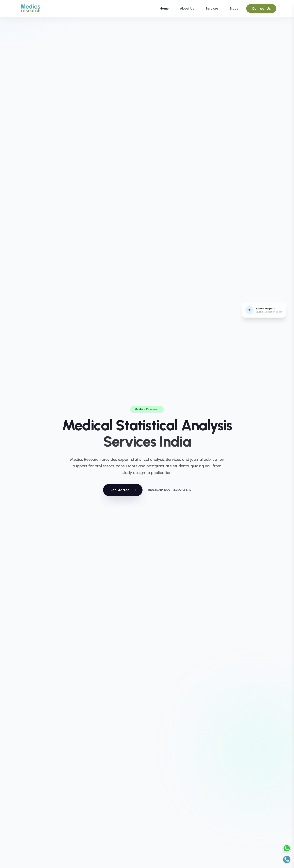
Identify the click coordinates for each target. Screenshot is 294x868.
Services (212, 8)
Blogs (234, 8)
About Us (187, 8)
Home (164, 8)
